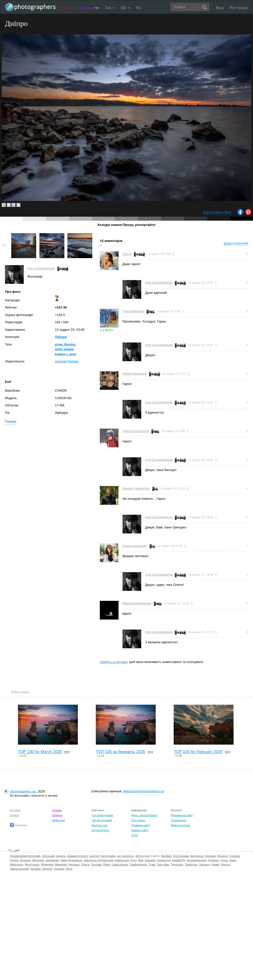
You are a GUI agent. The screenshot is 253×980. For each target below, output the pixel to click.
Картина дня (99, 825)
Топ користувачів (102, 815)
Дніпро (14, 860)
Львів (233, 860)
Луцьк (224, 860)
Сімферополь (138, 864)
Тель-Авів (163, 864)
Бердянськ (197, 856)
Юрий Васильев (134, 374)
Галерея (89, 8)
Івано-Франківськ (71, 860)
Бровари (211, 856)
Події (134, 835)
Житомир (38, 860)
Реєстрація (239, 8)
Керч (133, 860)
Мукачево (47, 864)
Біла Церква (181, 856)
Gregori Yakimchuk (136, 488)
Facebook (18, 825)
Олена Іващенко (134, 546)
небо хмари (64, 349)
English (14, 815)
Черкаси (35, 869)
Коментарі (58, 820)
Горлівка (234, 856)
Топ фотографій (102, 820)
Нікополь (74, 864)
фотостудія (143, 856)
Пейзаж (61, 337)
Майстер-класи (180, 825)
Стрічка (67, 8)
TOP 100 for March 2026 (40, 752)
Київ (141, 860)
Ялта (69, 869)
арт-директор (126, 856)
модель (61, 856)
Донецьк (25, 860)
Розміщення (178, 820)
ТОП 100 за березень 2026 (121, 752)
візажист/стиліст (77, 856)
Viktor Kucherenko (135, 431)
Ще (125, 8)
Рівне (107, 864)
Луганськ (213, 860)
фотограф (48, 856)
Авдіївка (166, 856)
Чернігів (47, 869)
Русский (15, 810)
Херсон (225, 864)
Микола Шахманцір (137, 603)
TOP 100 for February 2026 (198, 752)
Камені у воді (66, 354)
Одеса (85, 864)
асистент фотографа (102, 856)
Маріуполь (17, 864)
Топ (110, 8)
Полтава (96, 864)
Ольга (127, 254)
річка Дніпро (65, 344)
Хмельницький (19, 869)
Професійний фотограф (25, 856)
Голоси (11, 421)
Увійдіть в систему (114, 662)
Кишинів (150, 860)
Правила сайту (141, 825)
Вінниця (223, 856)
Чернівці (59, 869)
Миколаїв (61, 864)
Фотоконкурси (100, 830)
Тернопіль (177, 864)
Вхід (220, 8)
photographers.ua (23, 791)
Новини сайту (140, 830)
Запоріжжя (52, 860)
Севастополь (120, 864)
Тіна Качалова (133, 311)
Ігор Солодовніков (41, 268)
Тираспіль (191, 864)
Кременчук (164, 860)
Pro (139, 8)
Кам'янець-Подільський (98, 860)
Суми (152, 864)
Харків (215, 864)
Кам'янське (122, 860)
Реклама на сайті (182, 815)
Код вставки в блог (217, 212)
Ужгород (204, 864)
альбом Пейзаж (67, 361)
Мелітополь (32, 864)
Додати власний (236, 243)
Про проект (138, 820)
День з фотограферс (144, 815)
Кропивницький (196, 860)
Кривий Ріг (179, 860)
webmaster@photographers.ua (143, 791)
